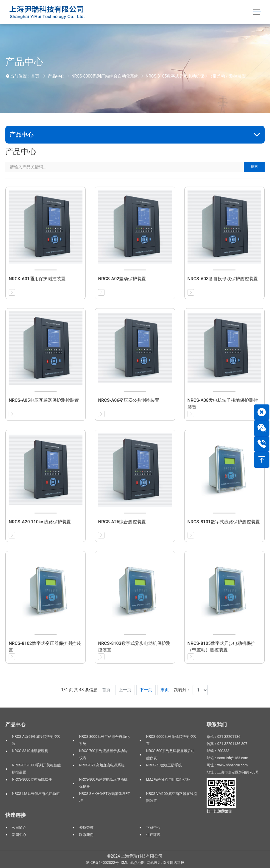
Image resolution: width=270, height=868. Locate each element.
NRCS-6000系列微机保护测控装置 (171, 740)
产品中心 (56, 76)
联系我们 (86, 835)
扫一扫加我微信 (219, 811)
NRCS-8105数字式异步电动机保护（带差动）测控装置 (196, 76)
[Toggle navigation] (257, 12)
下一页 (146, 690)
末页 (165, 690)
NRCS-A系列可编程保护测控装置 (36, 740)
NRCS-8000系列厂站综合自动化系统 (105, 76)
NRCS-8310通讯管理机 (30, 751)
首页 (35, 76)
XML (125, 863)
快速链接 (15, 815)
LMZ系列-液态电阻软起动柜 (168, 779)
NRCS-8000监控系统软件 (32, 779)
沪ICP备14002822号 (102, 863)
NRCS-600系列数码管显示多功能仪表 (170, 754)
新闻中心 (19, 835)
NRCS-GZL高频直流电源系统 (102, 765)
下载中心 (153, 828)
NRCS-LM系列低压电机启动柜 (36, 794)
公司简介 (19, 828)
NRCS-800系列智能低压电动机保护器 (103, 783)
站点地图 (138, 863)
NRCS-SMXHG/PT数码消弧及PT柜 (105, 797)
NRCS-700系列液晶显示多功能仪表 (103, 754)
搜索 (254, 167)
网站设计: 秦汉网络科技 (166, 863)
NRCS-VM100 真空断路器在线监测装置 (172, 797)
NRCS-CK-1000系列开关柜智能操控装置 (36, 769)
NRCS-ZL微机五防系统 (164, 765)
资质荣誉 (86, 828)
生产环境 (153, 835)
